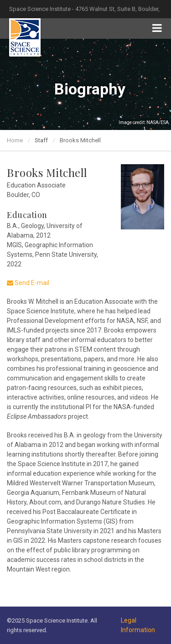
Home (15, 140)
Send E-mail (28, 283)
